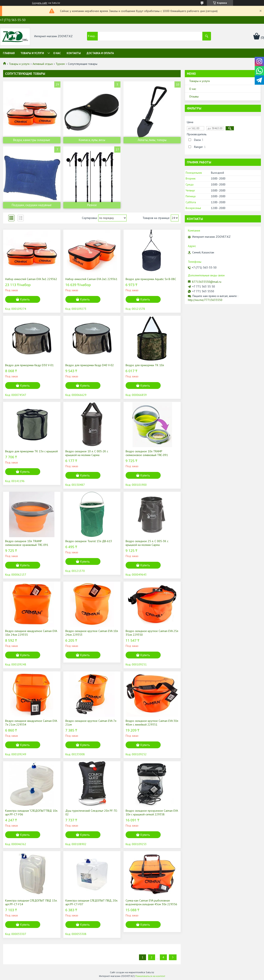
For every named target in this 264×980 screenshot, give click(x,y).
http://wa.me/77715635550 (205, 300)
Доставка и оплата (100, 53)
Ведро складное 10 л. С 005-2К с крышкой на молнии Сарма (87, 453)
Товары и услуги (32, 53)
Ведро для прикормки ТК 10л (145, 365)
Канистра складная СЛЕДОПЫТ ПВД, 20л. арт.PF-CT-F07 (92, 902)
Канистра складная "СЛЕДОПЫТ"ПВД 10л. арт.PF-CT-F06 (31, 813)
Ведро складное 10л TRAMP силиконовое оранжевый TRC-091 (27, 543)
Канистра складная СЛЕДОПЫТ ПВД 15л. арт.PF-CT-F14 (31, 902)
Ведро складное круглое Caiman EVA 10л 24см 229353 (92, 633)
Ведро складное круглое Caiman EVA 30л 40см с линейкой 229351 (152, 723)
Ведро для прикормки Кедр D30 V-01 (29, 365)
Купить (25, 299)
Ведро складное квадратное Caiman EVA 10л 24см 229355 (31, 633)
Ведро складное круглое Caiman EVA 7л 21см (91, 723)
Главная (9, 53)
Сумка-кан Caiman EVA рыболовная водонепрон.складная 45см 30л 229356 (151, 902)
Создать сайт (40, 3)
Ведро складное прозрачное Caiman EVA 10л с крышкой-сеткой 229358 (152, 813)
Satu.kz (150, 972)
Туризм (60, 64)
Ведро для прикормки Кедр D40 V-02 (90, 365)
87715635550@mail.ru (207, 282)
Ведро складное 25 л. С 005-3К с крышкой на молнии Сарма (147, 543)
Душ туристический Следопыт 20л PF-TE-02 (92, 813)
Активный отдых (43, 64)
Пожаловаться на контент (150, 976)
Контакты (74, 53)
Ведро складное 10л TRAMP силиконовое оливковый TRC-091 (147, 453)
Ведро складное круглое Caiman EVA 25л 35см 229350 (152, 633)
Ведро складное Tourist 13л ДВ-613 (89, 541)
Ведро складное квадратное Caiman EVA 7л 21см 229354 (31, 723)
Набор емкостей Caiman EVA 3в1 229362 (31, 279)
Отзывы (194, 96)
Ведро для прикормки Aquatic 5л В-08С (151, 279)
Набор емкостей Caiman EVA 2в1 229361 (91, 279)
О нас (57, 53)
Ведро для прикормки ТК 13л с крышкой (31, 451)
